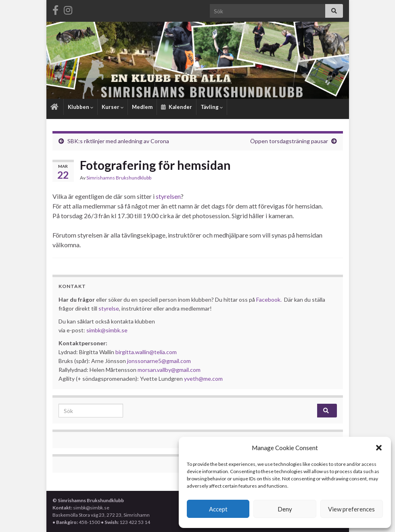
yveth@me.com (203, 379)
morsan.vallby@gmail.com (170, 370)
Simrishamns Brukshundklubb (119, 178)
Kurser (113, 107)
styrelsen (168, 196)
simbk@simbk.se (107, 330)
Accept (218, 509)
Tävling (212, 107)
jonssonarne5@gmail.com (159, 361)
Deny (285, 509)
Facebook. (269, 299)
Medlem (142, 107)
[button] (379, 448)
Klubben (80, 107)
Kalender (177, 107)
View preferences (351, 509)
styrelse (109, 308)
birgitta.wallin (132, 352)
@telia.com (163, 352)
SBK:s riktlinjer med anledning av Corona (118, 141)
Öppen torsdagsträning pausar (289, 141)
